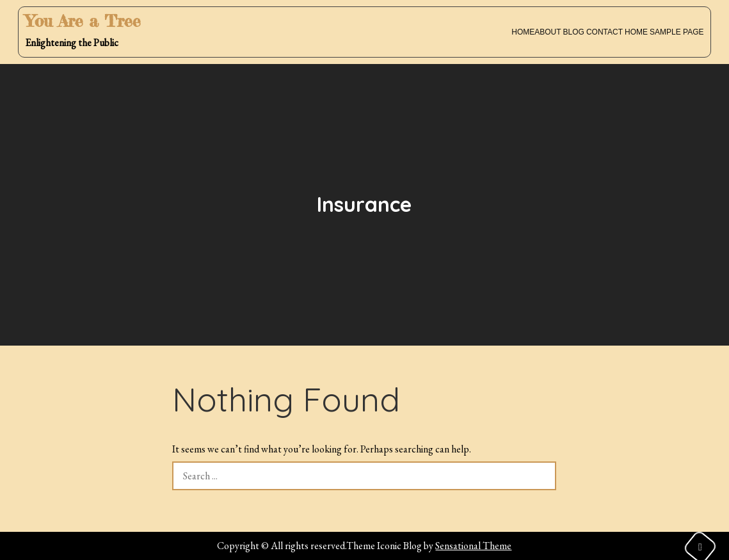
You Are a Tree (83, 21)
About (548, 32)
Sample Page (677, 32)
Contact (605, 32)
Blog (574, 32)
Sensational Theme (473, 546)
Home (523, 32)
